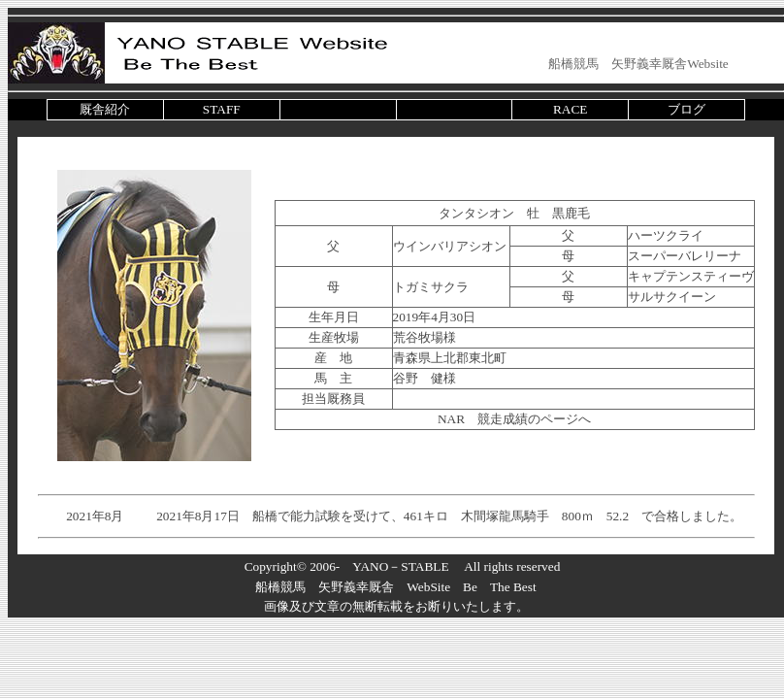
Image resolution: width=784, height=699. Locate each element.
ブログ (686, 109)
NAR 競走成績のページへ (514, 419)
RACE (571, 109)
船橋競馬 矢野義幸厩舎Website (638, 64)
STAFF (222, 109)
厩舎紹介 (105, 109)
